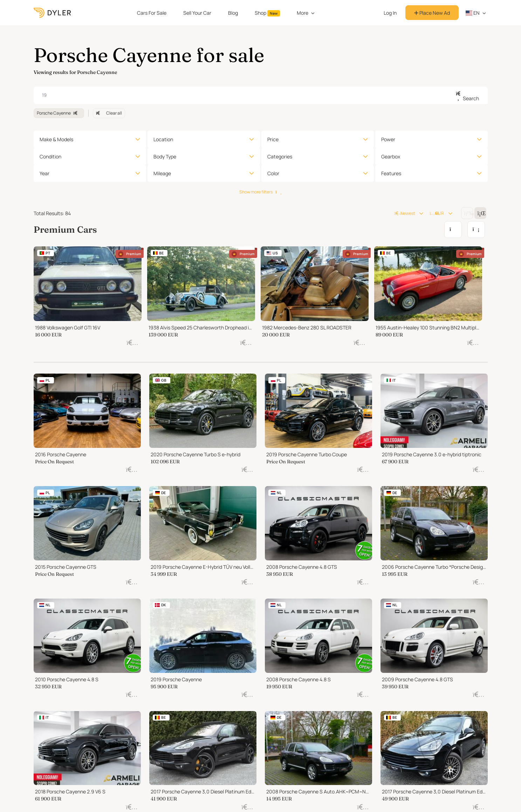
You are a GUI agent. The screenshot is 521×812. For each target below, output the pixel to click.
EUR (437, 213)
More (303, 13)
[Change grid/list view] (467, 213)
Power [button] (388, 139)
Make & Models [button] (56, 139)
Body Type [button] (165, 156)
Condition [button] (50, 156)
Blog (233, 13)
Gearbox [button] (391, 156)
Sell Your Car (197, 13)
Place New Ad (432, 13)
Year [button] (44, 173)
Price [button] (273, 139)
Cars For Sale (152, 13)
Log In (390, 13)
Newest (405, 213)
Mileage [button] (162, 173)
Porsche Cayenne (59, 113)
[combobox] (261, 95)
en (473, 13)
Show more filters (260, 192)
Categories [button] (280, 156)
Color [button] (273, 173)
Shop (267, 13)
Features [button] (391, 173)
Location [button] (163, 139)
